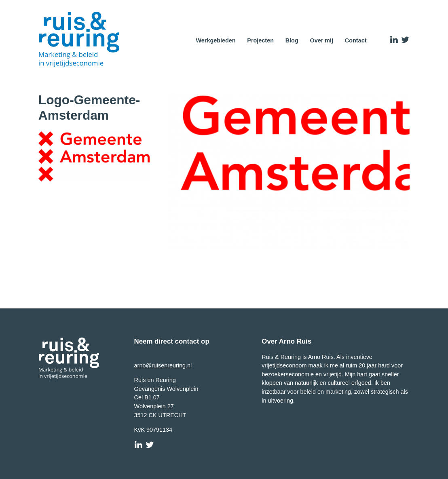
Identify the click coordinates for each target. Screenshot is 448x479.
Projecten (260, 40)
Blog (292, 40)
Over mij (321, 40)
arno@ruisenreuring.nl (163, 365)
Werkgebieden (216, 40)
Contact (356, 40)
